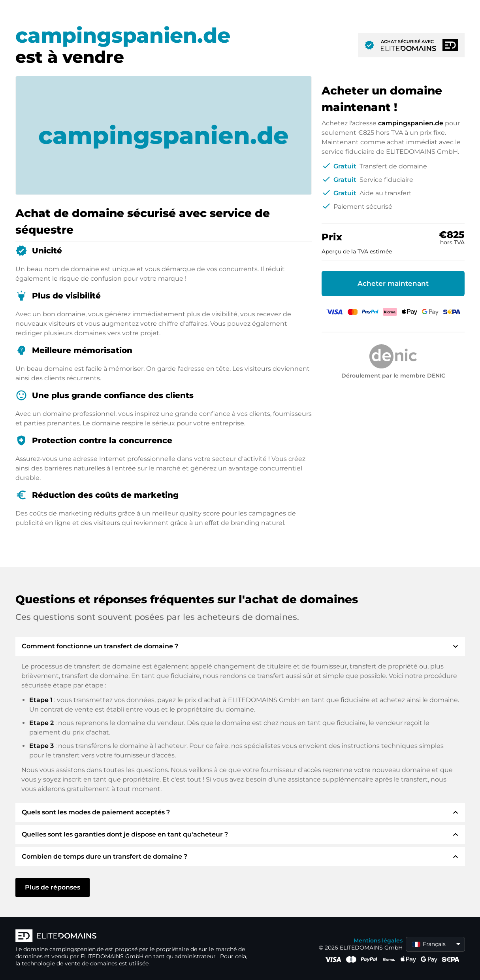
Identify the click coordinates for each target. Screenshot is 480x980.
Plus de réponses (53, 887)
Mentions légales (378, 940)
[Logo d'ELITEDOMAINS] (134, 937)
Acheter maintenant (393, 283)
